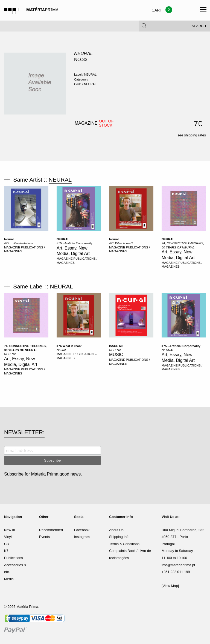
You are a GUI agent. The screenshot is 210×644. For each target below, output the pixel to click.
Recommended (51, 530)
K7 (6, 551)
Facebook (82, 530)
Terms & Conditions (124, 544)
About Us (116, 530)
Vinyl (8, 537)
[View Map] (170, 586)
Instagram (82, 537)
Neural (9, 239)
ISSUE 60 (116, 346)
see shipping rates (192, 135)
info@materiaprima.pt (178, 565)
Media (9, 579)
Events (44, 537)
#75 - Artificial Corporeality (75, 243)
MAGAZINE (13, 247)
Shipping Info (119, 537)
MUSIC (116, 355)
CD (7, 544)
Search (199, 27)
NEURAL (83, 54)
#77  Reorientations (19, 243)
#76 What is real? (121, 243)
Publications (14, 558)
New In (10, 530)
